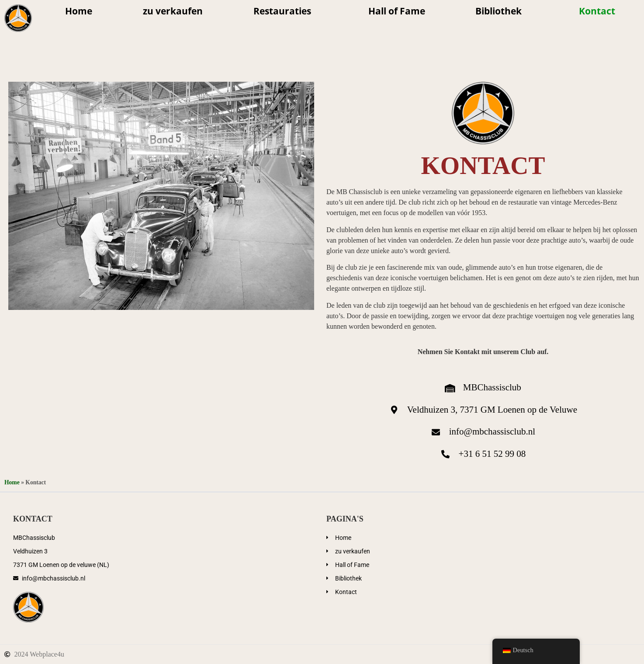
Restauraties (286, 11)
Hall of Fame (397, 11)
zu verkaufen (173, 11)
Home (79, 11)
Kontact (597, 11)
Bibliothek (502, 11)
